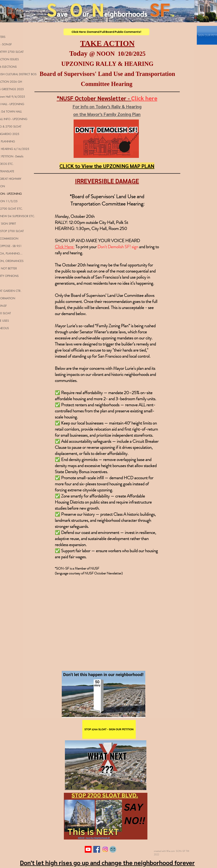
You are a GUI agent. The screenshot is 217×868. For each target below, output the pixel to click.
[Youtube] (88, 849)
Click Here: (65, 247)
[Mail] (113, 849)
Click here (144, 98)
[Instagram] (105, 849)
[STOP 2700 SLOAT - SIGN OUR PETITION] (109, 729)
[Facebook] (97, 849)
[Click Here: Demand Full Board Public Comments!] (106, 32)
